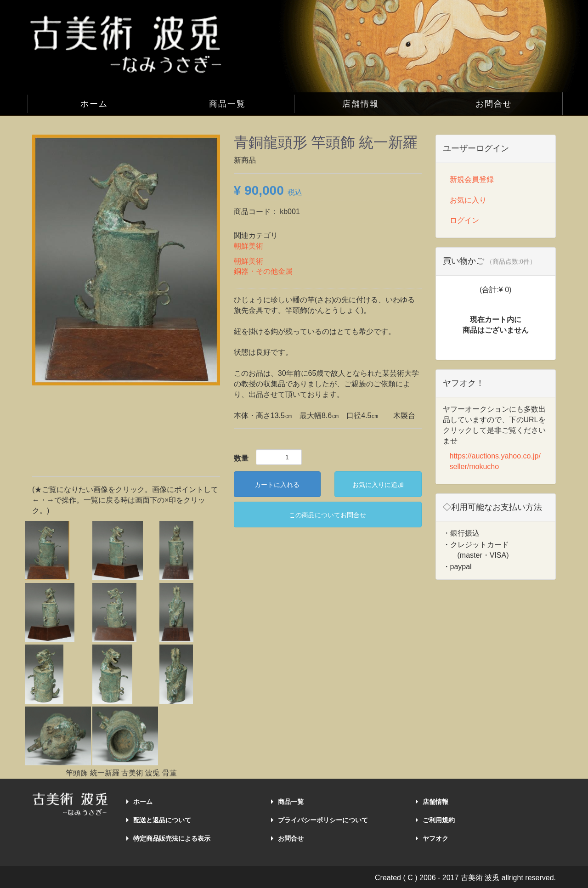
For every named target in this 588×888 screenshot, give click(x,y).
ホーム (94, 104)
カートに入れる (277, 485)
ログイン (464, 220)
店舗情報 (361, 104)
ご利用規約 (439, 820)
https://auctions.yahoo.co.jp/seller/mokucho (495, 461)
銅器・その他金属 (263, 271)
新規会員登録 (472, 179)
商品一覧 (227, 104)
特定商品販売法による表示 (172, 838)
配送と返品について (162, 820)
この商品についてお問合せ (328, 515)
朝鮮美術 (249, 246)
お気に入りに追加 (378, 485)
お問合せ (494, 104)
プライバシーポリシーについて (323, 820)
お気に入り (468, 200)
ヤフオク (435, 838)
